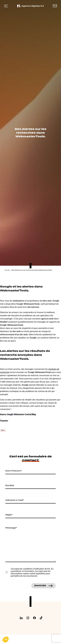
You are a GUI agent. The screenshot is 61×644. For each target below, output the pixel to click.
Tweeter (4, 421)
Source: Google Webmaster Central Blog (18, 414)
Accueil (7, 270)
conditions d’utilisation (33, 569)
